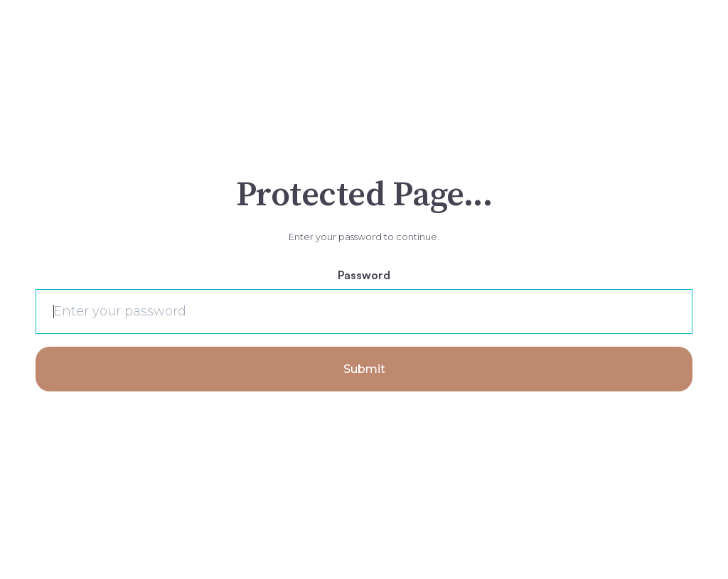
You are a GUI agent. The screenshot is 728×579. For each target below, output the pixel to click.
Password (364, 275)
